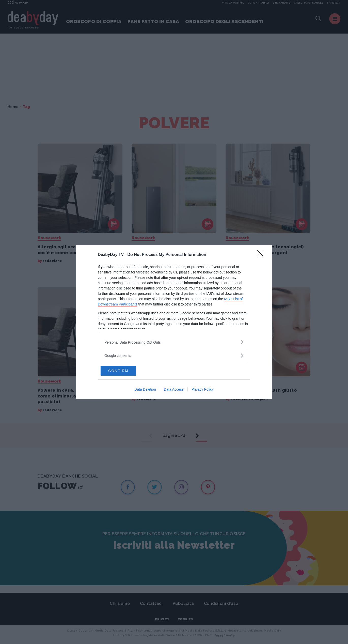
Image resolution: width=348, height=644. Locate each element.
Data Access (174, 390)
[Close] (262, 255)
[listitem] (174, 342)
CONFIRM (125, 371)
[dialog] (174, 322)
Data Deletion (145, 390)
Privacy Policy (203, 390)
